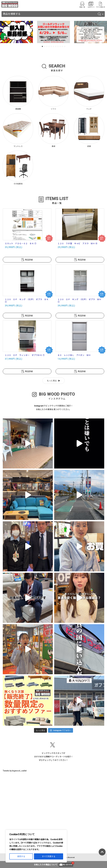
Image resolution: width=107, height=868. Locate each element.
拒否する (21, 856)
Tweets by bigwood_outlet (15, 771)
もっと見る (52, 381)
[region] (36, 846)
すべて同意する (49, 856)
